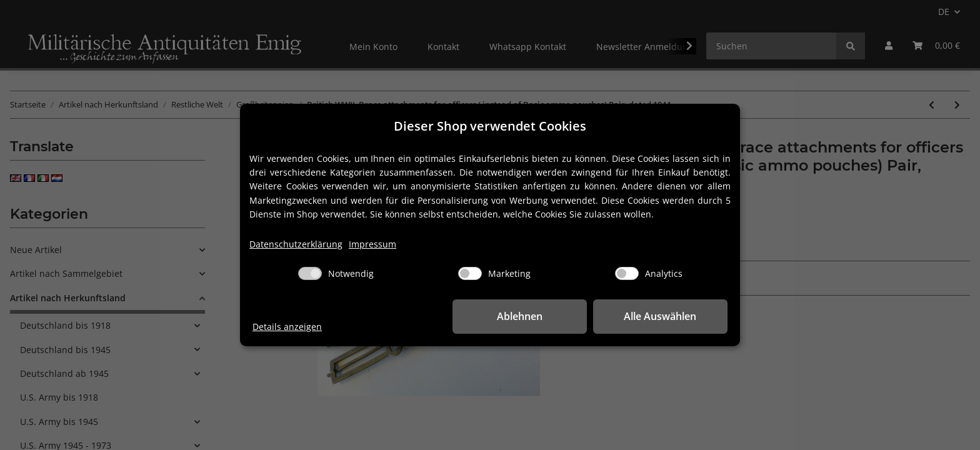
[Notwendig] (310, 273)
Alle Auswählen (665, 316)
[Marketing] (470, 273)
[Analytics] (627, 273)
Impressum (372, 244)
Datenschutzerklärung (296, 244)
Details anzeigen (287, 327)
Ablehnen (534, 316)
